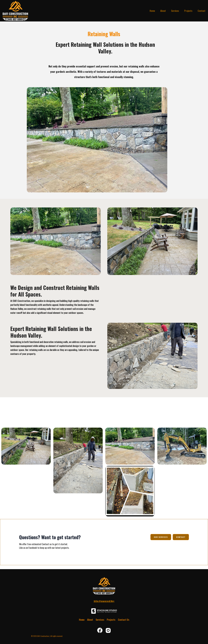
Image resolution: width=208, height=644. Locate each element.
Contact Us (124, 620)
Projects (188, 11)
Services (175, 11)
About (163, 11)
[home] (14, 11)
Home (152, 11)
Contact (201, 11)
